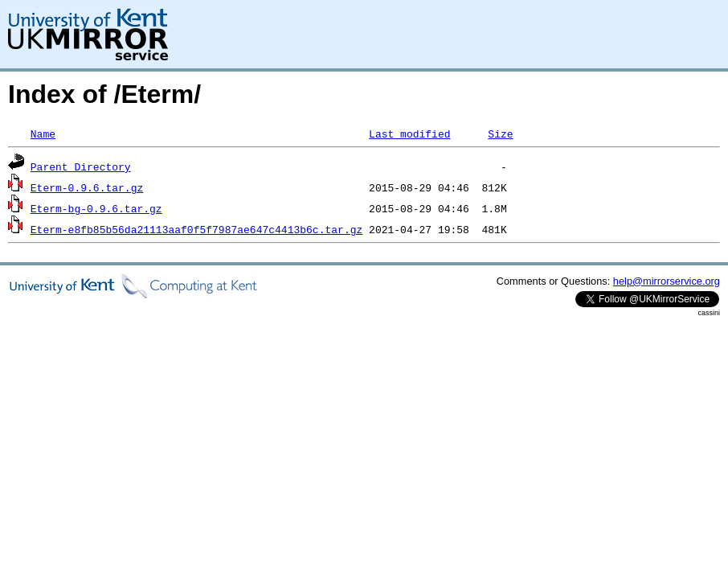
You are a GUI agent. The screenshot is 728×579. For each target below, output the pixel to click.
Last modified (409, 133)
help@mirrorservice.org (667, 281)
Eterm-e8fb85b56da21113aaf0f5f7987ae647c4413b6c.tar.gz (196, 229)
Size (500, 133)
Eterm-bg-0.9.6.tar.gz (96, 208)
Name (43, 133)
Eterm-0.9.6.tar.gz (87, 187)
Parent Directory (81, 166)
